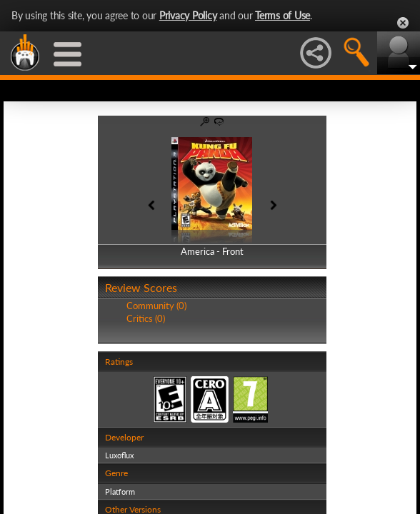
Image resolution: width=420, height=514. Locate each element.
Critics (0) (146, 318)
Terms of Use (282, 15)
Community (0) (156, 306)
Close (403, 23)
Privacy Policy (188, 15)
